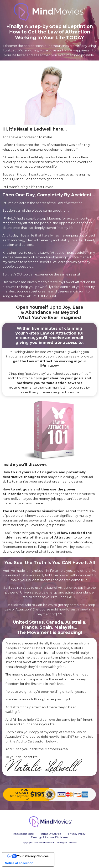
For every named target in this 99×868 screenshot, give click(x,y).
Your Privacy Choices (33, 856)
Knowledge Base (23, 834)
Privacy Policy (77, 834)
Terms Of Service (51, 834)
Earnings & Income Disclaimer (50, 838)
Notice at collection (19, 863)
